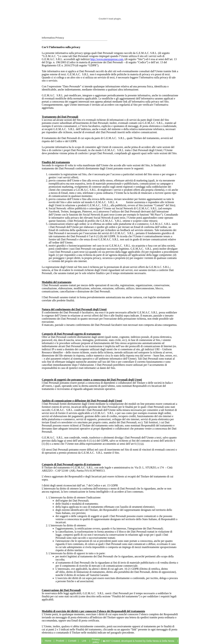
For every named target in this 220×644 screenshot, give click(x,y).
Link (84, 641)
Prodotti (60, 641)
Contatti (72, 641)
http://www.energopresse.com (107, 59)
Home (48, 641)
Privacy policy (96, 641)
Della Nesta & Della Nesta (160, 641)
